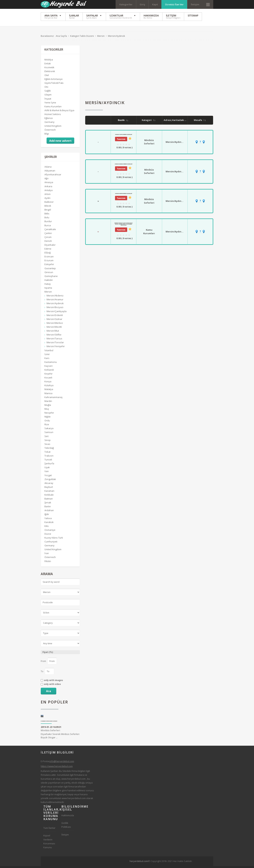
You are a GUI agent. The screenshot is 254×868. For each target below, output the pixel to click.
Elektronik (50, 73)
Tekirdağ (49, 450)
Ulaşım (48, 97)
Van (47, 473)
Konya (48, 383)
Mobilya (49, 62)
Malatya (49, 391)
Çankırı (48, 235)
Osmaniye (50, 532)
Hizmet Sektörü (53, 116)
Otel (47, 77)
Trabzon (49, 458)
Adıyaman (50, 173)
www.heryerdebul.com (73, 781)
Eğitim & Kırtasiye (54, 81)
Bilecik (48, 208)
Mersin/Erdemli (55, 317)
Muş (47, 411)
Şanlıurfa (49, 465)
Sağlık (48, 93)
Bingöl (48, 212)
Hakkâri (49, 282)
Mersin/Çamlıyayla (57, 313)
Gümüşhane (51, 278)
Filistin (48, 563)
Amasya (49, 184)
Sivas (47, 446)
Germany (49, 124)
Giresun (49, 274)
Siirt (46, 438)
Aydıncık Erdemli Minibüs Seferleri (124, 166)
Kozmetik (49, 69)
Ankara (48, 188)
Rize (47, 426)
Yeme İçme (50, 104)
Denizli (48, 243)
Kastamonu (51, 364)
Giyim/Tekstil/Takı (54, 85)
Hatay (48, 286)
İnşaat (48, 101)
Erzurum (49, 262)
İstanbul (49, 352)
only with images (53, 682)
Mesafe (200, 122)
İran (47, 555)
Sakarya (49, 430)
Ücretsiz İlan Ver (174, 4)
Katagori (149, 122)
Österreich (50, 132)
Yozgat (48, 477)
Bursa (48, 227)
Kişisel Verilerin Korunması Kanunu (49, 843)
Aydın (47, 200)
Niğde (48, 419)
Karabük (49, 524)
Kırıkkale (49, 497)
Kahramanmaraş (53, 399)
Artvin (48, 196)
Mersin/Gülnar (54, 321)
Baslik (123, 122)
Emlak (48, 65)
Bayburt (49, 489)
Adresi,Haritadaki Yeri (178, 122)
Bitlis (47, 215)
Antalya (49, 192)
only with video (52, 686)
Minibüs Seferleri (149, 144)
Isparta (48, 290)
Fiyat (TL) (48, 654)
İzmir (47, 356)
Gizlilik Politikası (66, 827)
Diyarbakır (50, 247)
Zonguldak (50, 481)
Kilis (47, 528)
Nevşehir (49, 415)
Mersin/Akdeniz (55, 297)
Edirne (48, 251)
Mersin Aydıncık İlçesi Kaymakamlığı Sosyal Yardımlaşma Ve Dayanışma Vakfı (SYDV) (123, 226)
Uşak (47, 469)
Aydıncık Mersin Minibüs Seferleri (124, 195)
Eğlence (49, 120)
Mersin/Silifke (54, 337)
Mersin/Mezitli (54, 329)
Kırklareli (49, 372)
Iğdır (47, 516)
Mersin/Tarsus (54, 340)
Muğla (48, 407)
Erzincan (49, 258)
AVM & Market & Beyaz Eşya (59, 112)
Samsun (49, 434)
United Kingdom (53, 128)
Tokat (47, 454)
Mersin (48, 294)
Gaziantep (50, 270)
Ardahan (49, 512)
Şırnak (48, 504)
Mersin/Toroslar (55, 344)
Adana (48, 169)
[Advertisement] (149, 72)
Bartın (48, 508)
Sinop (48, 442)
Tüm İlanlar (49, 830)
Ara (49, 693)
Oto (46, 89)
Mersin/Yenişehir (56, 348)
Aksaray (49, 485)
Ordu (47, 422)
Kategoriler (126, 4)
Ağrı (46, 180)
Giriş (142, 4)
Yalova (48, 520)
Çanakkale (50, 231)
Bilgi (47, 136)
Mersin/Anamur (55, 301)
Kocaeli (48, 379)
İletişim (195, 4)
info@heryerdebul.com (62, 763)
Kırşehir (49, 376)
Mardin (48, 403)
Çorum (48, 239)
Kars (47, 360)
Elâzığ (48, 255)
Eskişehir (49, 266)
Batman (49, 501)
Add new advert (60, 143)
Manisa (48, 395)
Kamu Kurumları (149, 233)
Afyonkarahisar (53, 176)
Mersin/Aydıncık (175, 144)
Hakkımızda (68, 817)
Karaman (49, 493)
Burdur (48, 223)
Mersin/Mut (53, 333)
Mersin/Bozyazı (55, 309)
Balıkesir (49, 204)
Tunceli (48, 461)
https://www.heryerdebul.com (57, 768)
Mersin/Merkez (55, 325)
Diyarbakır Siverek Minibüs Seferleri (49, 723)
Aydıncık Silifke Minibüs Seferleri (123, 136)
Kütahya (49, 387)
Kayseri (49, 368)
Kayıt (155, 4)
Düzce (48, 536)
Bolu (47, 219)
